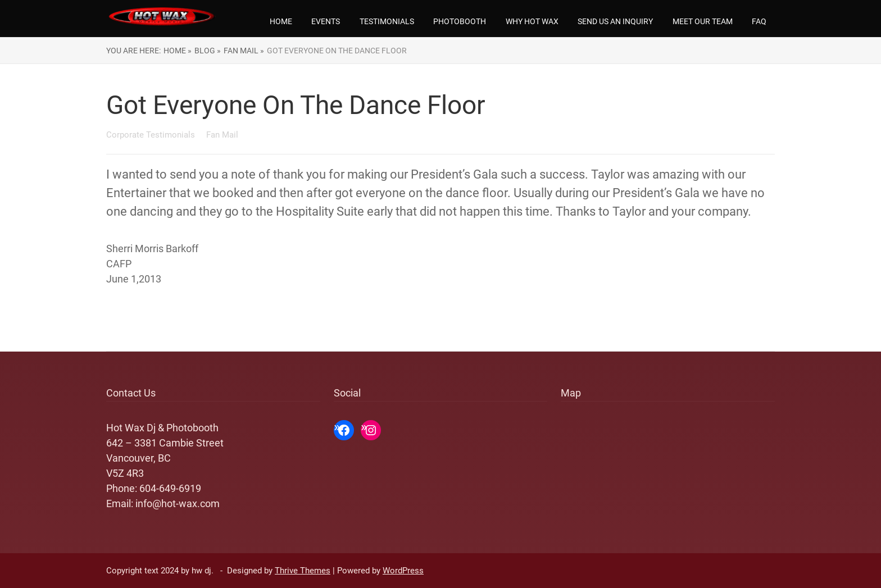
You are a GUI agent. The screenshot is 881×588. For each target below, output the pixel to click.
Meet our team (703, 21)
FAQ (759, 21)
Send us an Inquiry (615, 21)
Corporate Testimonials (152, 135)
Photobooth (460, 21)
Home (281, 21)
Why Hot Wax (532, 21)
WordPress (403, 571)
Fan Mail (222, 135)
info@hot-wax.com (178, 503)
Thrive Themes (303, 571)
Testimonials (387, 21)
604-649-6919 (170, 488)
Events (326, 21)
